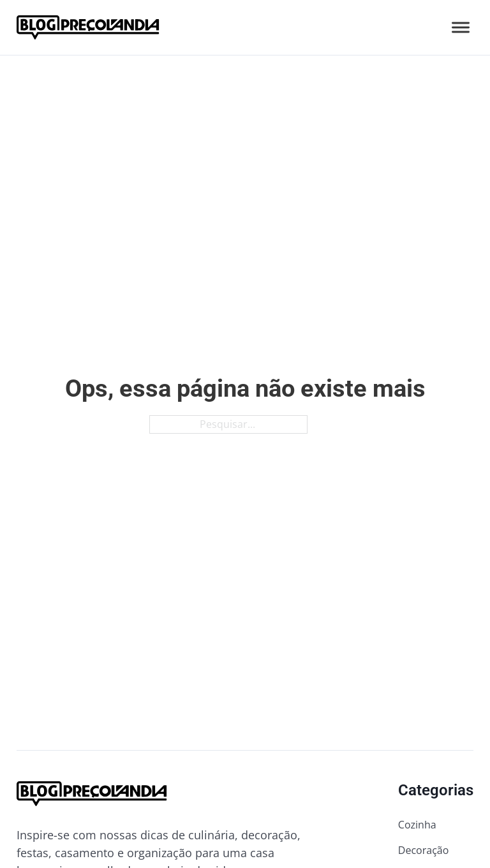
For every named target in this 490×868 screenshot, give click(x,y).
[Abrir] (461, 27)
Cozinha (417, 825)
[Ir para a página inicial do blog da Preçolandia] (88, 27)
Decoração (424, 850)
